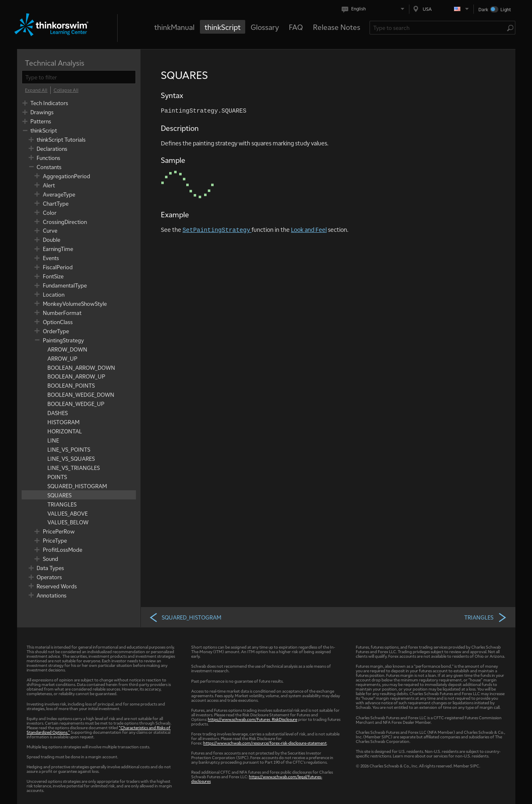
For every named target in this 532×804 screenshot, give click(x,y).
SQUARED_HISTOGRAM (185, 617)
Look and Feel (309, 229)
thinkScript (223, 27)
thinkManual (174, 27)
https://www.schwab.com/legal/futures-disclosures (257, 779)
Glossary (265, 27)
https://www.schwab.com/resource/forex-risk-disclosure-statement (265, 743)
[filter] (79, 77)
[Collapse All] (66, 90)
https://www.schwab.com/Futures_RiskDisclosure (252, 719)
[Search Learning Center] (438, 28)
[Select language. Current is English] (375, 9)
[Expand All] (36, 90)
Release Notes (337, 27)
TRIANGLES (486, 617)
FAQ (296, 27)
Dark (483, 9)
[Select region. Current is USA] (441, 9)
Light (506, 9)
